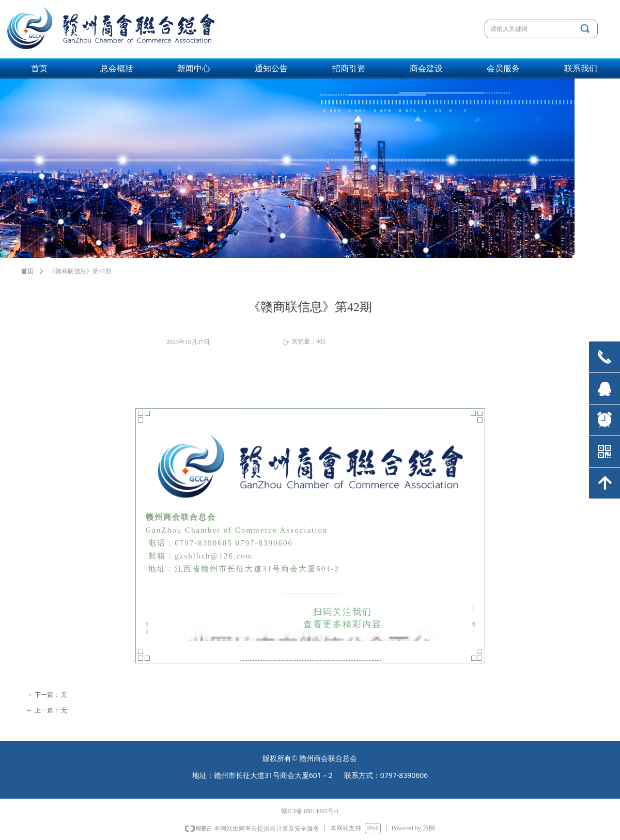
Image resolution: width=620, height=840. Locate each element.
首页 (27, 271)
